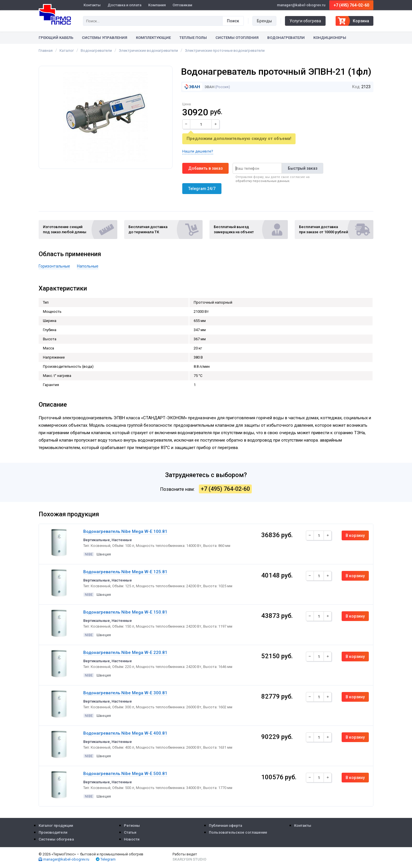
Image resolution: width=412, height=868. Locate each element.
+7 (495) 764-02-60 (351, 5)
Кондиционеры (330, 38)
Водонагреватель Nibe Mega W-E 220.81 (125, 653)
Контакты (92, 5)
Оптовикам (182, 5)
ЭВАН (198, 87)
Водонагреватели (286, 38)
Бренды (264, 21)
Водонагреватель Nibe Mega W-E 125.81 (125, 572)
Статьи (130, 832)
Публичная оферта (225, 826)
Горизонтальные (54, 266)
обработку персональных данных (262, 181)
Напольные (88, 266)
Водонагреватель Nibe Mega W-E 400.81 (125, 733)
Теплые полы (193, 38)
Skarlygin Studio (189, 859)
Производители (53, 832)
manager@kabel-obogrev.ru (64, 859)
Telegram (106, 859)
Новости (132, 839)
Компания (157, 5)
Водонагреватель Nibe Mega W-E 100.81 (125, 531)
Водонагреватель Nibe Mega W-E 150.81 (125, 612)
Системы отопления (237, 38)
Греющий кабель (56, 38)
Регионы (132, 826)
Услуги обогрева (305, 21)
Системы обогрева (56, 839)
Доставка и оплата (124, 5)
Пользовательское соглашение (238, 832)
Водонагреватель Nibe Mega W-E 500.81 (125, 774)
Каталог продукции (56, 826)
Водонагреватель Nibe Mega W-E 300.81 (125, 693)
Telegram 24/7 (202, 189)
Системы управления (105, 38)
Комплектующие (153, 38)
